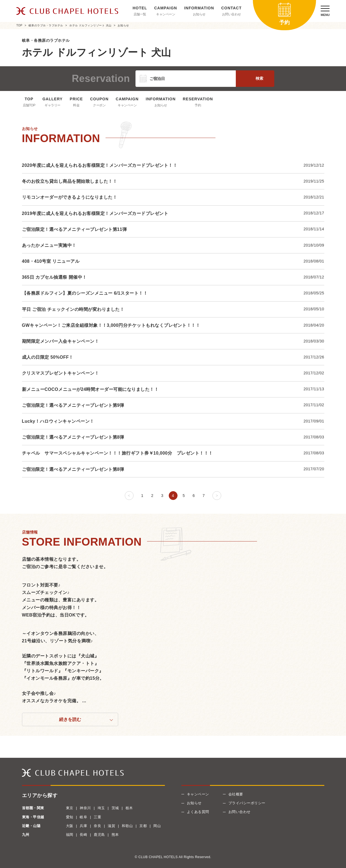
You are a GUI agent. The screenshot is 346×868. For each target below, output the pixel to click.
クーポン (99, 105)
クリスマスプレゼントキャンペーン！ (61, 373)
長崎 (83, 835)
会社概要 (236, 794)
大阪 (70, 826)
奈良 (97, 826)
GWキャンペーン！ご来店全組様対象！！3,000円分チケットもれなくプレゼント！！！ (111, 325)
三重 (97, 817)
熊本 (115, 835)
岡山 (157, 826)
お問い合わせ (232, 14)
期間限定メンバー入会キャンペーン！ (61, 341)
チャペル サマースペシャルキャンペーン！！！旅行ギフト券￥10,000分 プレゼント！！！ (117, 453)
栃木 (129, 808)
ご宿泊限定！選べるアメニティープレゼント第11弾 (74, 229)
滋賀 (111, 826)
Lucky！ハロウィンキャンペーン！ (58, 421)
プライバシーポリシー (247, 803)
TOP (20, 25)
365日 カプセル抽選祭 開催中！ (54, 277)
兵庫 (83, 826)
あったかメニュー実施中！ (49, 245)
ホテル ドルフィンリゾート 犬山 (90, 25)
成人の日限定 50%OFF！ (48, 357)
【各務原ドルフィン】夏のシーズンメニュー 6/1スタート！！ (85, 293)
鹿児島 (99, 835)
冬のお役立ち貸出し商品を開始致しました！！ (70, 181)
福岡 (70, 835)
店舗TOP (29, 105)
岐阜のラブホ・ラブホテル (46, 25)
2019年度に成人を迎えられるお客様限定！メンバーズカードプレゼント (95, 213)
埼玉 (101, 808)
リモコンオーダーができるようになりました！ (70, 197)
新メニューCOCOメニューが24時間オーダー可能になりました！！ (90, 389)
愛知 (70, 817)
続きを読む (70, 719)
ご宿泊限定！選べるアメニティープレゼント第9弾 (73, 405)
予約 (198, 105)
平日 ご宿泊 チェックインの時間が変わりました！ (73, 309)
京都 (143, 826)
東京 (70, 808)
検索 (259, 78)
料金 (76, 105)
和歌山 (127, 826)
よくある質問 (198, 812)
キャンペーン (166, 14)
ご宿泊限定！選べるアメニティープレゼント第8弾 (73, 437)
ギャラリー (52, 105)
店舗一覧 (140, 14)
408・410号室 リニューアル (51, 261)
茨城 (115, 808)
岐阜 (83, 817)
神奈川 (85, 808)
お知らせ (199, 14)
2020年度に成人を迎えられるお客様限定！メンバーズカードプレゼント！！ (100, 165)
